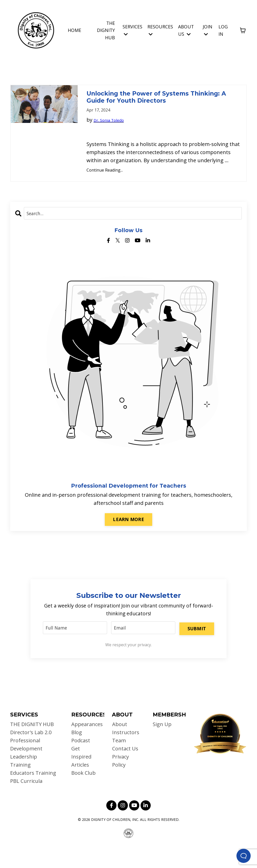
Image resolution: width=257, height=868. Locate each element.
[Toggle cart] (243, 30)
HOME (74, 30)
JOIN (208, 30)
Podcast (81, 762)
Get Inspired (81, 774)
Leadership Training (24, 782)
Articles (80, 786)
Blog (77, 754)
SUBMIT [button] (196, 648)
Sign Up (162, 745)
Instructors (125, 754)
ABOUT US (186, 30)
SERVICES (132, 30)
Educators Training (33, 794)
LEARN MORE (128, 539)
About (119, 745)
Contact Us (125, 770)
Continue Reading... (105, 189)
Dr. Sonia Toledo (113, 138)
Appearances (85, 745)
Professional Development (26, 766)
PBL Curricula (26, 802)
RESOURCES (160, 30)
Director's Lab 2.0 (31, 754)
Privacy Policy (120, 782)
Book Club (83, 794)
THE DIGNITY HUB (106, 30)
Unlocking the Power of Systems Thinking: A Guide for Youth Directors (159, 106)
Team (119, 762)
